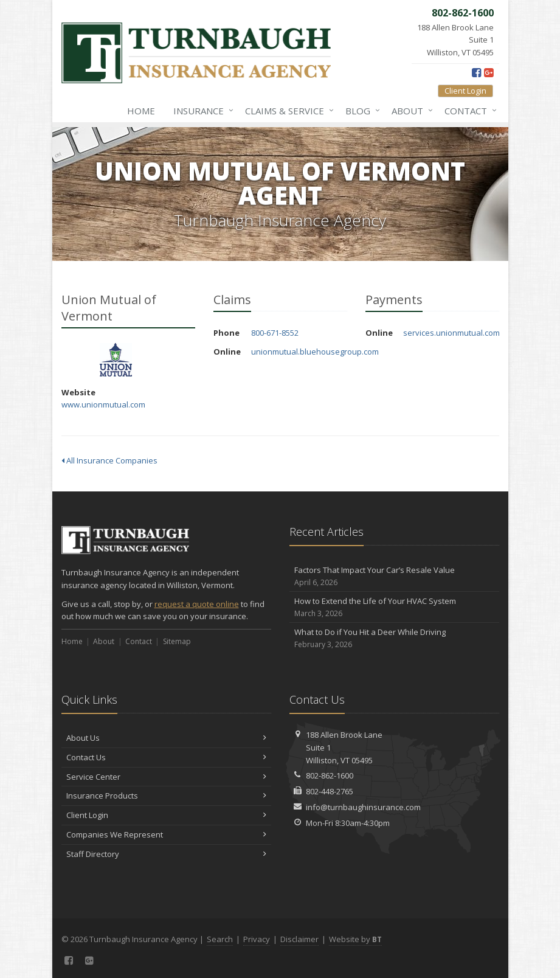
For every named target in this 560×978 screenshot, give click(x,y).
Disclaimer (299, 939)
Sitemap (177, 641)
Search (220, 939)
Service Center (166, 777)
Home (141, 111)
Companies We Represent (166, 834)
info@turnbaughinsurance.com (363, 807)
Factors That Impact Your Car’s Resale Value (394, 576)
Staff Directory (166, 854)
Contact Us (166, 757)
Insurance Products (166, 796)
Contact (468, 111)
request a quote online (197, 604)
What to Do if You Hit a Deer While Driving (394, 638)
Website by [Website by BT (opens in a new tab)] (355, 939)
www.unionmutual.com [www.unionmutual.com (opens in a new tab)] (103, 404)
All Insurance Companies (109, 460)
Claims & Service (287, 111)
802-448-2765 (330, 791)
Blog (360, 111)
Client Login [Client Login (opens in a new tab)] (465, 91)
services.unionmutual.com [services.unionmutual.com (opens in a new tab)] (451, 333)
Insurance (201, 111)
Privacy (257, 939)
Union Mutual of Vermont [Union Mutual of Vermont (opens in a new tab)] (116, 360)
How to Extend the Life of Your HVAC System (394, 607)
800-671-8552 (275, 333)
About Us (166, 738)
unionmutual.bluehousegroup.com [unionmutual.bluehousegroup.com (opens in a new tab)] (315, 352)
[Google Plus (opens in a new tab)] (489, 72)
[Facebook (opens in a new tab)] (476, 72)
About (410, 111)
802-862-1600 (330, 775)
